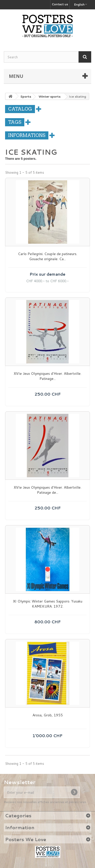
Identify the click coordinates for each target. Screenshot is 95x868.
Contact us (60, 4)
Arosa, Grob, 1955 (48, 715)
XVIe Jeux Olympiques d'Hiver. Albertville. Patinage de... (48, 490)
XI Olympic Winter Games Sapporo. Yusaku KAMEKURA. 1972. (48, 604)
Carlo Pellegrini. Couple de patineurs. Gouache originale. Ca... (48, 256)
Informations (27, 135)
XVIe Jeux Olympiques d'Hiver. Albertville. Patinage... (48, 376)
